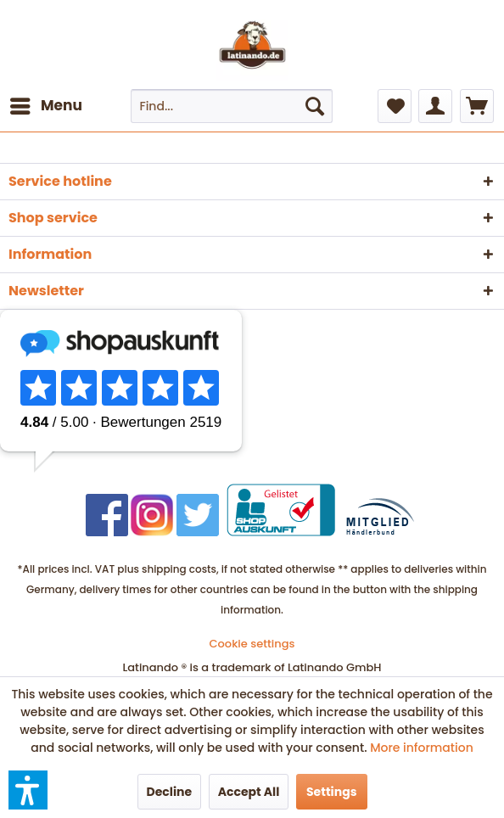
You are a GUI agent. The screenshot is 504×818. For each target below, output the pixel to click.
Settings (332, 792)
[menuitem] (45, 106)
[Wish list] (395, 106)
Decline (170, 792)
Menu (46, 104)
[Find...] (232, 106)
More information (422, 748)
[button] (28, 790)
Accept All (249, 792)
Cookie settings (252, 644)
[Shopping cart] (477, 106)
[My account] (435, 106)
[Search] (315, 106)
